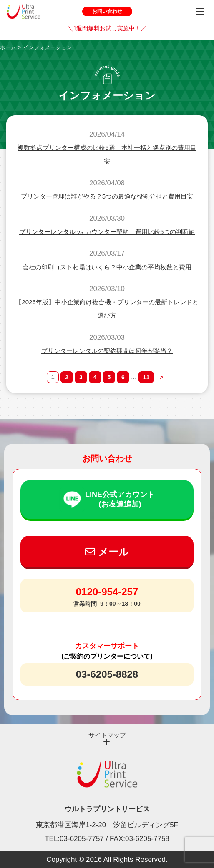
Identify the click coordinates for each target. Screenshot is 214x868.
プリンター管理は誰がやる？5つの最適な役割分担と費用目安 (107, 196)
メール (107, 552)
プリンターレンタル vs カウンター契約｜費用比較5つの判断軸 (107, 232)
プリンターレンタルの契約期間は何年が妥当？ (107, 351)
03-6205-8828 (107, 674)
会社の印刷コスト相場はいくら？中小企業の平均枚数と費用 (107, 267)
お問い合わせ (107, 11)
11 (146, 377)
